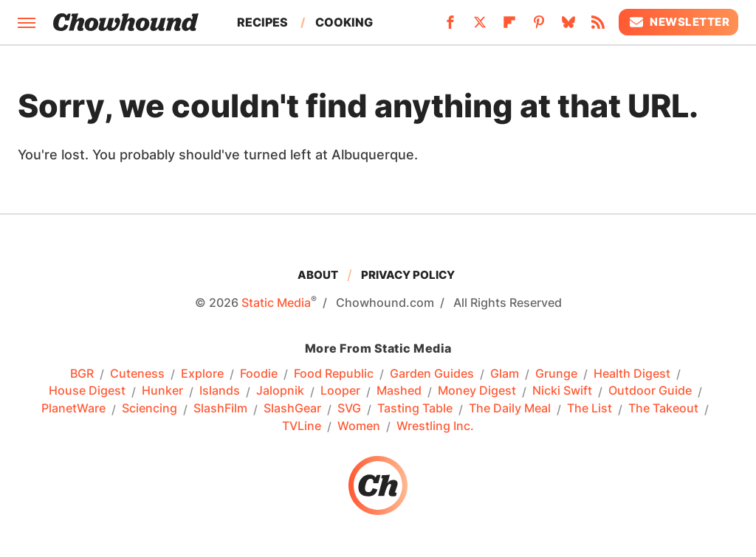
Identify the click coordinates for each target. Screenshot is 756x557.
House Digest (87, 391)
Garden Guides (432, 374)
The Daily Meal (510, 409)
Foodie (259, 374)
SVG (349, 409)
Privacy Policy (408, 275)
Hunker (162, 391)
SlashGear (292, 409)
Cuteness (137, 374)
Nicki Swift (562, 391)
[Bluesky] (568, 27)
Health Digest (632, 374)
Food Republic (334, 374)
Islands (220, 391)
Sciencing (150, 409)
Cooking (344, 22)
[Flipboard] (509, 27)
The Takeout (663, 409)
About (318, 275)
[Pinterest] (539, 27)
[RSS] (598, 27)
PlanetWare (73, 409)
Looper (340, 391)
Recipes (262, 22)
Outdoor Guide (650, 391)
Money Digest (477, 391)
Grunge (556, 374)
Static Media (276, 302)
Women (359, 426)
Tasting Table (415, 409)
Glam (505, 374)
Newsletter (678, 22)
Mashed (399, 391)
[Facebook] (450, 27)
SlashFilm (220, 409)
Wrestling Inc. (435, 426)
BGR (82, 374)
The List (590, 409)
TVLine (302, 426)
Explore (202, 374)
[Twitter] (480, 27)
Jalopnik (280, 391)
